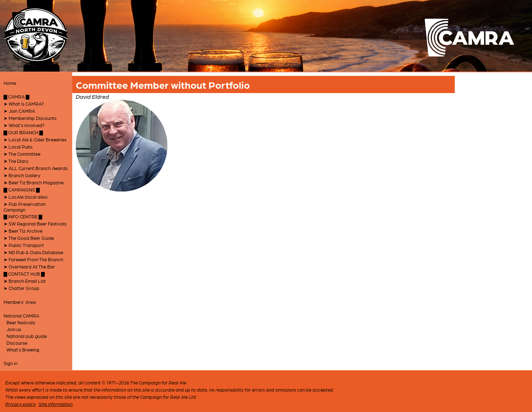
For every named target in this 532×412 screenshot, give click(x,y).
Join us (14, 329)
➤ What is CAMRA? (24, 104)
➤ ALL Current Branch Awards (36, 168)
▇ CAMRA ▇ (16, 96)
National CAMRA (21, 316)
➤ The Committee (22, 154)
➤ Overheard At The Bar (29, 266)
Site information (56, 404)
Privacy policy (21, 404)
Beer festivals (21, 322)
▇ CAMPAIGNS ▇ (22, 190)
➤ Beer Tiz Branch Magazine (34, 182)
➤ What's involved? (24, 125)
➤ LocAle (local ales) (26, 197)
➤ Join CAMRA (19, 111)
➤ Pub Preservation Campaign (25, 207)
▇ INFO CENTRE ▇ (23, 216)
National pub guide (27, 336)
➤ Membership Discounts (30, 118)
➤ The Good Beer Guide (29, 238)
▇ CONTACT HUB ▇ (24, 274)
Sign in (11, 363)
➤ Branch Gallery (22, 175)
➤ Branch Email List (25, 281)
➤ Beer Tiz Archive (23, 231)
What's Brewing (23, 350)
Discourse (17, 343)
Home (10, 83)
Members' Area (20, 302)
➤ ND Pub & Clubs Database (33, 252)
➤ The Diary (16, 161)
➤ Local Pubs (18, 147)
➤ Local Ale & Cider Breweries (35, 139)
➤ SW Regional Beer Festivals (35, 224)
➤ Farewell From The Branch (33, 259)
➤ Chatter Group (21, 288)
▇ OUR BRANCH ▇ (23, 132)
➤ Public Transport (24, 245)
